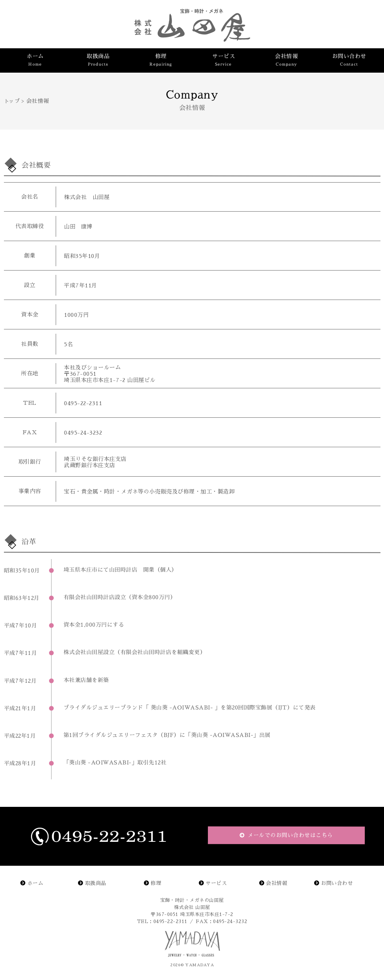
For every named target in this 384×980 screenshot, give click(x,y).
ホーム (35, 883)
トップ (12, 101)
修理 (156, 883)
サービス (216, 883)
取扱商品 (96, 883)
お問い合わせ (337, 883)
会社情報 (277, 883)
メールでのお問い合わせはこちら (289, 835)
